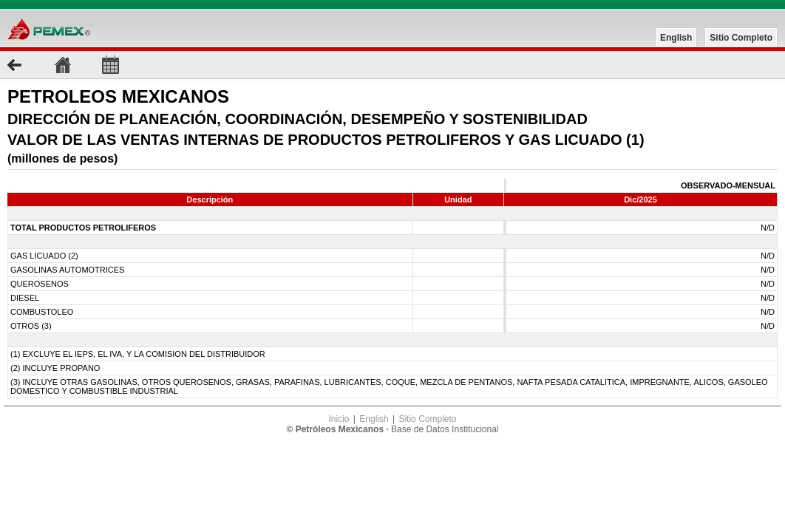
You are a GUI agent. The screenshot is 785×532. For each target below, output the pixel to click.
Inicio (339, 419)
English (676, 38)
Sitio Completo (741, 38)
